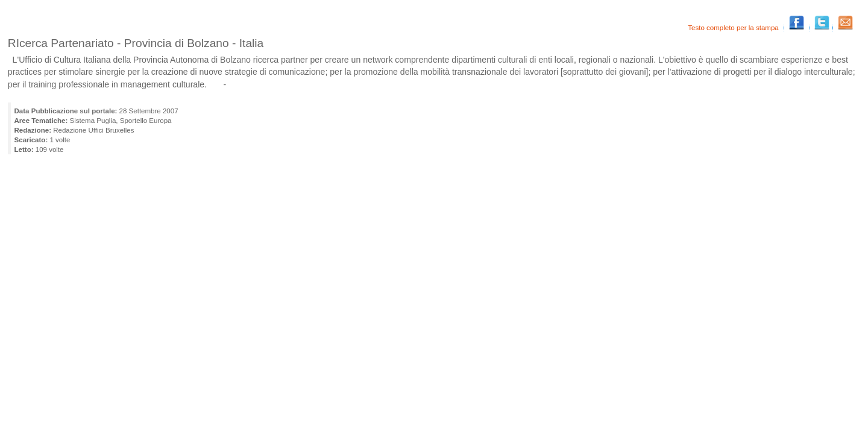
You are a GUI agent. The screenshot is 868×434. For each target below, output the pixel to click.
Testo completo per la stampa (734, 28)
